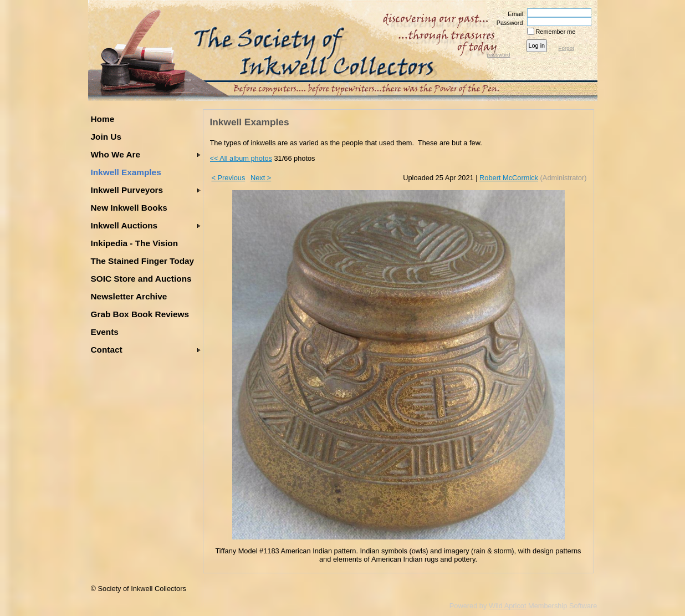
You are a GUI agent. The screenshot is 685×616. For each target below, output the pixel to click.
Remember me (556, 32)
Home (103, 119)
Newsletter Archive (129, 296)
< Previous (229, 178)
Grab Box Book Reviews (140, 314)
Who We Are (116, 154)
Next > (261, 178)
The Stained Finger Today (143, 261)
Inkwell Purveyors (127, 190)
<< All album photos (241, 158)
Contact (107, 350)
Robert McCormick (509, 178)
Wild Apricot (508, 606)
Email (513, 14)
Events (105, 332)
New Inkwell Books (129, 208)
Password (507, 23)
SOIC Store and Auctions (141, 279)
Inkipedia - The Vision (135, 243)
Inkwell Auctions (124, 225)
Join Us (106, 137)
